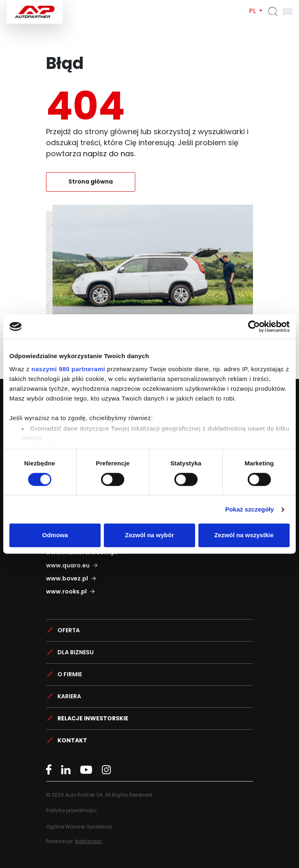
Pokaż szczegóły (250, 509)
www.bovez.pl (67, 578)
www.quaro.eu (68, 565)
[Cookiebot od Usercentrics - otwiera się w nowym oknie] (254, 326)
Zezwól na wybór (149, 535)
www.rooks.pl (66, 591)
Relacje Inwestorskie (93, 718)
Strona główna (91, 182)
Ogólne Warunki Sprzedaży (79, 827)
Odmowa (55, 535)
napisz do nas (109, 154)
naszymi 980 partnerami (68, 369)
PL (253, 11)
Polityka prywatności (71, 810)
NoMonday (89, 841)
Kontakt (72, 740)
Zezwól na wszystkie (244, 535)
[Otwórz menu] (288, 11)
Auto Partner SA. (33, 5)
